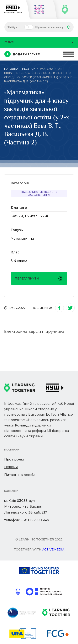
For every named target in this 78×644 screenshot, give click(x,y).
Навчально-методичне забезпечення (39, 193)
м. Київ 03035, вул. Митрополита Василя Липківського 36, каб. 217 (26, 507)
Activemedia (53, 549)
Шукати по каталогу (49, 27)
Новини (11, 467)
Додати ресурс (22, 54)
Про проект (14, 459)
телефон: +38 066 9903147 (27, 520)
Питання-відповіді (20, 475)
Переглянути (39, 278)
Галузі (39, 42)
